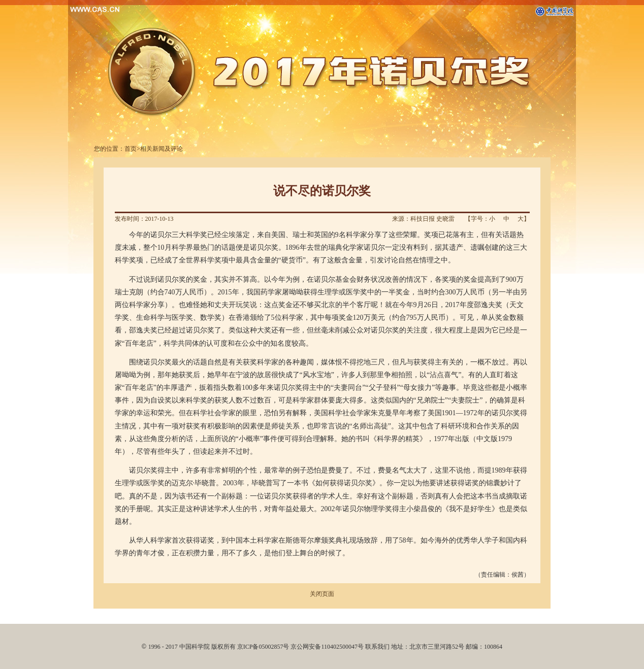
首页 (131, 149)
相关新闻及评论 (162, 149)
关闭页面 (322, 594)
